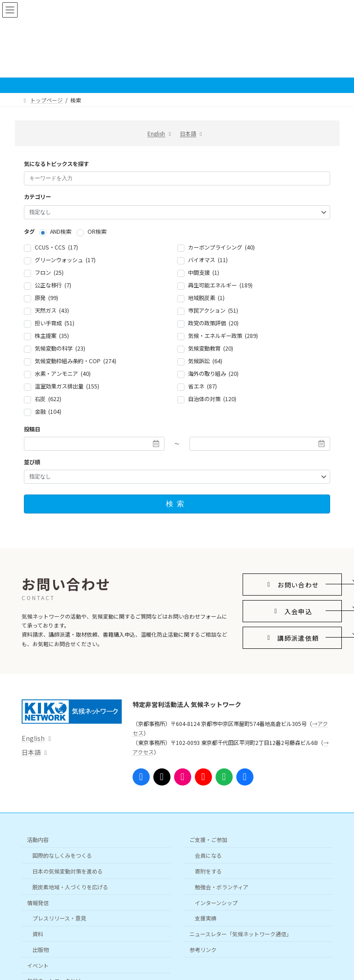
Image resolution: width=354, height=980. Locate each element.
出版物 (41, 949)
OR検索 (97, 232)
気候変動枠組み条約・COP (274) (76, 361)
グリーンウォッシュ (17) (65, 260)
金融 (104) (48, 411)
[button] (292, 585)
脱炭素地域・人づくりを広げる (70, 886)
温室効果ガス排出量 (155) (67, 386)
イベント (38, 965)
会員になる (208, 855)
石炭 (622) (48, 399)
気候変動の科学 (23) (60, 348)
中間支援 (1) (204, 273)
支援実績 (206, 918)
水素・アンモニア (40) (63, 374)
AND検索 (61, 232)
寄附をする (208, 871)
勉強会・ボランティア (222, 886)
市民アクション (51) (213, 310)
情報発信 (38, 902)
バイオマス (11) (208, 260)
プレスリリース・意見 (59, 918)
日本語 (188, 133)
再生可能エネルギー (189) (220, 285)
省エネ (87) (202, 386)
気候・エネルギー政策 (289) (223, 336)
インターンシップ (216, 902)
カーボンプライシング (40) (221, 247)
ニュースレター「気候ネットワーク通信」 (241, 934)
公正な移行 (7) (53, 285)
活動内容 (38, 839)
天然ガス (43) (52, 310)
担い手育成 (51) (55, 323)
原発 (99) (46, 298)
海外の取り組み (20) (213, 374)
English (156, 133)
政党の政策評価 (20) (213, 323)
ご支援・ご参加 (208, 839)
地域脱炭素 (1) (206, 298)
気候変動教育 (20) (211, 348)
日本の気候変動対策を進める (68, 871)
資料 (38, 934)
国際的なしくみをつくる (62, 855)
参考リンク (203, 949)
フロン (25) (49, 273)
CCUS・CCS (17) (56, 247)
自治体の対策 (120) (212, 399)
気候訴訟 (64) (205, 361)
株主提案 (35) (52, 336)
